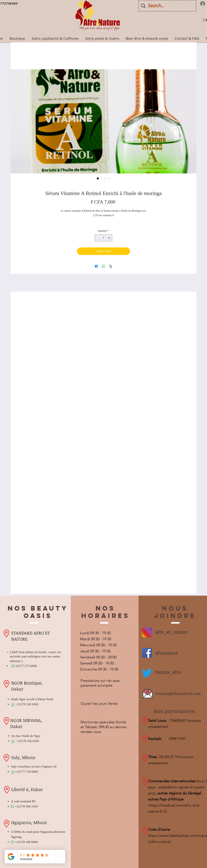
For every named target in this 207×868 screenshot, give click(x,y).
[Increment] (109, 238)
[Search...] (168, 6)
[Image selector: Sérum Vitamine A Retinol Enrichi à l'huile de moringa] (98, 178)
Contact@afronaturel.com (178, 693)
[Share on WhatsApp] (103, 266)
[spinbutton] (103, 238)
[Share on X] (111, 266)
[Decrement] (98, 238)
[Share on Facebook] (96, 266)
